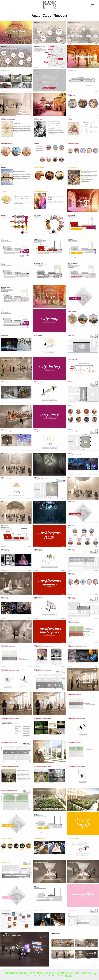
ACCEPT (68, 976)
